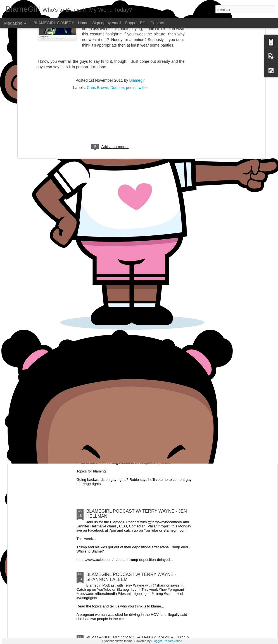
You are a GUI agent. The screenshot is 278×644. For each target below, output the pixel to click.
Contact (157, 23)
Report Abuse (173, 641)
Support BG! (136, 23)
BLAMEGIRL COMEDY (54, 23)
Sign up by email (107, 23)
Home (83, 23)
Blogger (157, 641)
